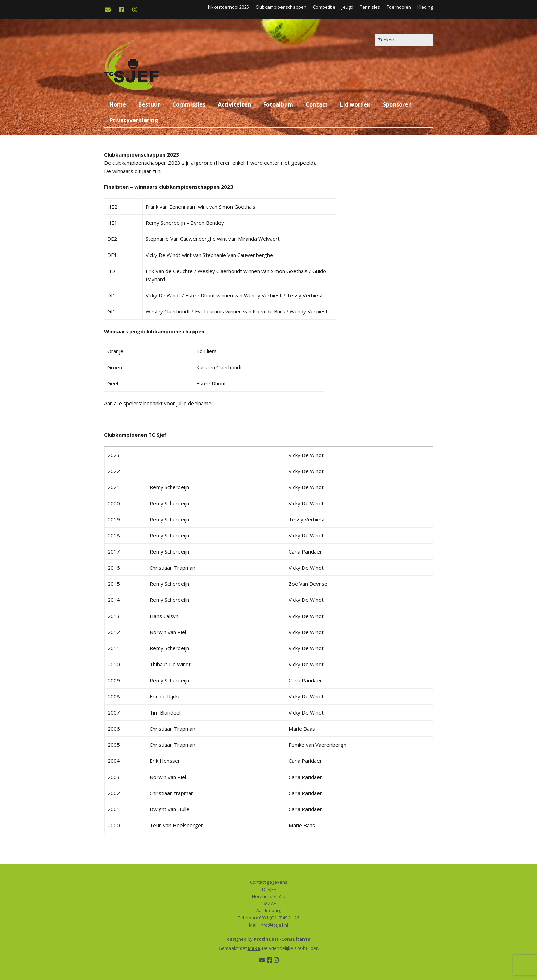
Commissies (189, 104)
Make (254, 948)
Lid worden (355, 104)
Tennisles (370, 7)
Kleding (425, 7)
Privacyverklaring (134, 120)
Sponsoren (397, 104)
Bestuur (149, 104)
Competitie (324, 7)
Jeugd (348, 7)
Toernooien (399, 7)
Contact (317, 104)
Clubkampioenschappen (281, 7)
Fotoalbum (278, 104)
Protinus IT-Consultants (282, 939)
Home (118, 104)
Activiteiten (234, 104)
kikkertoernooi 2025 (228, 7)
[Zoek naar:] (404, 40)
